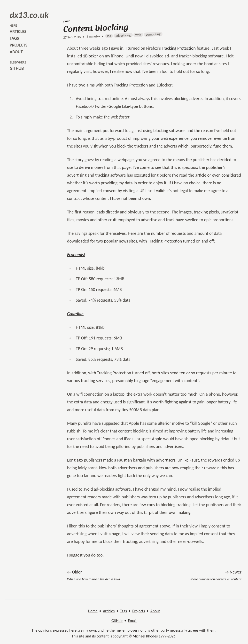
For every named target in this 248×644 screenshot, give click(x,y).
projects (19, 45)
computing (153, 34)
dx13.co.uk (29, 15)
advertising (123, 35)
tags (14, 38)
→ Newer (233, 572)
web (138, 35)
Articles (109, 611)
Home (93, 611)
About (155, 611)
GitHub (117, 621)
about (16, 52)
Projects (139, 611)
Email (132, 621)
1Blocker (91, 56)
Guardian (75, 314)
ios (109, 36)
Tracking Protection (179, 48)
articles (18, 31)
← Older (74, 572)
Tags (124, 611)
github (17, 68)
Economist (76, 255)
